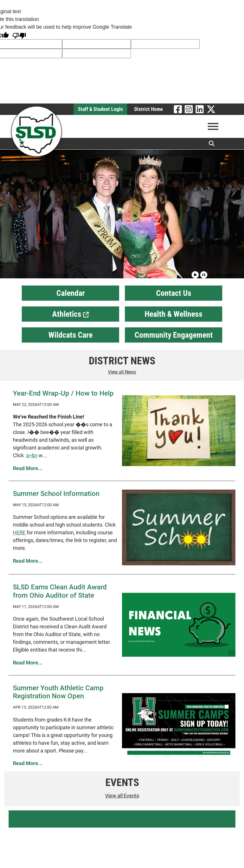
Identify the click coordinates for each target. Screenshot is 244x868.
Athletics (70, 314)
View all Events (122, 796)
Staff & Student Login (100, 109)
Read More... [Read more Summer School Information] (28, 561)
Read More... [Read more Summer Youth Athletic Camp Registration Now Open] (28, 763)
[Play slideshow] (194, 272)
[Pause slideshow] (203, 272)
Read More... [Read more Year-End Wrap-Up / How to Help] (28, 468)
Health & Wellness (174, 314)
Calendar (71, 293)
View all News (122, 372)
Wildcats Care (70, 335)
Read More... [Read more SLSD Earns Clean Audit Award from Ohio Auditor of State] (28, 663)
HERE (19, 532)
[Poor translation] (19, 35)
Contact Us (174, 293)
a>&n (32, 455)
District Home (149, 109)
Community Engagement (174, 335)
